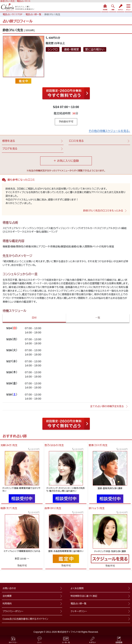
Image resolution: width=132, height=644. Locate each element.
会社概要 (7, 596)
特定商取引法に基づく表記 (84, 596)
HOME (105, 7)
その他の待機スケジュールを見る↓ (109, 131)
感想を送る (9, 141)
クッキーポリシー (79, 611)
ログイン (121, 7)
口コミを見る (76, 141)
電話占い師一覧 (78, 604)
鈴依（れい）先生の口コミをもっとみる (103, 211)
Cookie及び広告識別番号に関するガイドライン (25, 619)
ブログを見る (10, 149)
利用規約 (7, 604)
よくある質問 (77, 588)
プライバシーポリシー (13, 611)
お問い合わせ (9, 588)
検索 (113, 7)
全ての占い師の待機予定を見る (107, 406)
